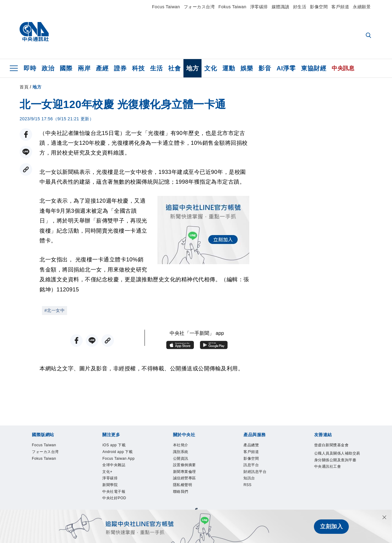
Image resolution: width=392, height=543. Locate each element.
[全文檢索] (369, 36)
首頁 (24, 87)
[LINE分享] (26, 152)
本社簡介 (182, 446)
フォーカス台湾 (199, 7)
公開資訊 (182, 461)
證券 (120, 68)
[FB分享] (26, 135)
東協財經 (314, 68)
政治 (48, 68)
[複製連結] (26, 169)
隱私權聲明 (184, 490)
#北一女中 (55, 310)
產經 (102, 68)
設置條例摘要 (186, 468)
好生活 (300, 7)
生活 (156, 68)
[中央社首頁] (34, 33)
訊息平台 (252, 468)
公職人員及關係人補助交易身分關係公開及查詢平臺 (336, 462)
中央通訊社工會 (330, 476)
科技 (138, 68)
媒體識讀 (281, 7)
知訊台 (250, 483)
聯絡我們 (182, 498)
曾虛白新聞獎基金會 (334, 446)
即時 (30, 68)
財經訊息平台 (257, 475)
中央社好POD (116, 505)
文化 (211, 68)
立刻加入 (331, 526)
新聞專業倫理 (186, 475)
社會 (174, 68)
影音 (265, 68)
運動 (229, 68)
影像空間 (319, 7)
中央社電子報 (116, 498)
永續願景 (362, 7)
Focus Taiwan (166, 7)
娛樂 (247, 68)
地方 (192, 68)
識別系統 (182, 453)
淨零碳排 (259, 7)
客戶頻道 (340, 7)
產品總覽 (252, 446)
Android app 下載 (120, 453)
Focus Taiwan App (121, 461)
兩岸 (84, 68)
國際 (66, 68)
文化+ (108, 475)
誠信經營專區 (186, 483)
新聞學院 (111, 490)
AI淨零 (286, 68)
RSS (248, 490)
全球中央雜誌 (116, 468)
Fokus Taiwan (232, 7)
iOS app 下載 (116, 446)
